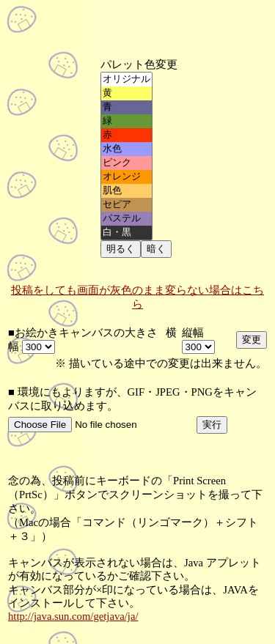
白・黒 (126, 233)
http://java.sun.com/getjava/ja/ (73, 616)
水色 (126, 149)
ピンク (126, 163)
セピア (126, 205)
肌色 (126, 191)
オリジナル (126, 79)
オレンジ (126, 177)
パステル (126, 219)
